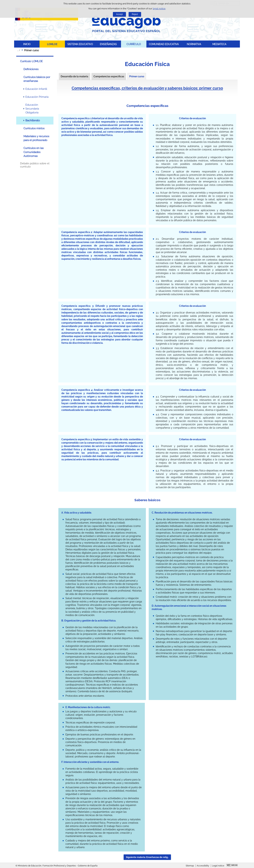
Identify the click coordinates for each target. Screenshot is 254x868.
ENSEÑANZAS (108, 44)
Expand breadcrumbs (19, 50)
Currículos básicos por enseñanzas (37, 79)
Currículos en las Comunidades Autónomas (34, 152)
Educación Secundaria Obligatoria (32, 109)
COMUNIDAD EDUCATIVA (164, 44)
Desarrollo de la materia (74, 76)
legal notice (159, 9)
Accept (119, 14)
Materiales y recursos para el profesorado (36, 138)
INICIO (27, 44)
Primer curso (137, 76)
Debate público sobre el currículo (35, 165)
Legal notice (218, 866)
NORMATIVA (194, 44)
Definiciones (31, 69)
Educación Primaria (37, 97)
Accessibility (203, 866)
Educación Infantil (36, 89)
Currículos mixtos (34, 128)
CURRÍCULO (134, 44)
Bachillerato (33, 120)
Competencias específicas (109, 76)
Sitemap (190, 866)
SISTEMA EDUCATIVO (80, 44)
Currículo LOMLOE (31, 61)
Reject (135, 14)
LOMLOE (52, 44)
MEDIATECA (219, 44)
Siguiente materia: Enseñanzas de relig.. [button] (147, 857)
